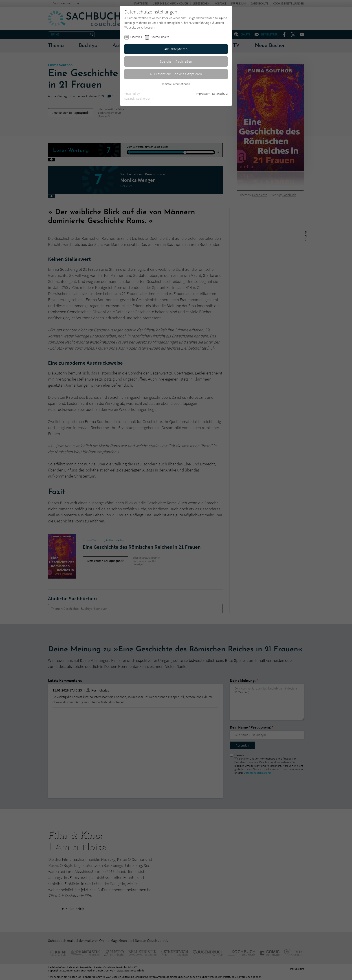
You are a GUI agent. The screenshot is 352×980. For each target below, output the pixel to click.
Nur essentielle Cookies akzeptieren (176, 74)
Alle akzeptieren (176, 49)
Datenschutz (220, 94)
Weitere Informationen (176, 84)
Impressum (203, 94)
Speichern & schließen (176, 61)
